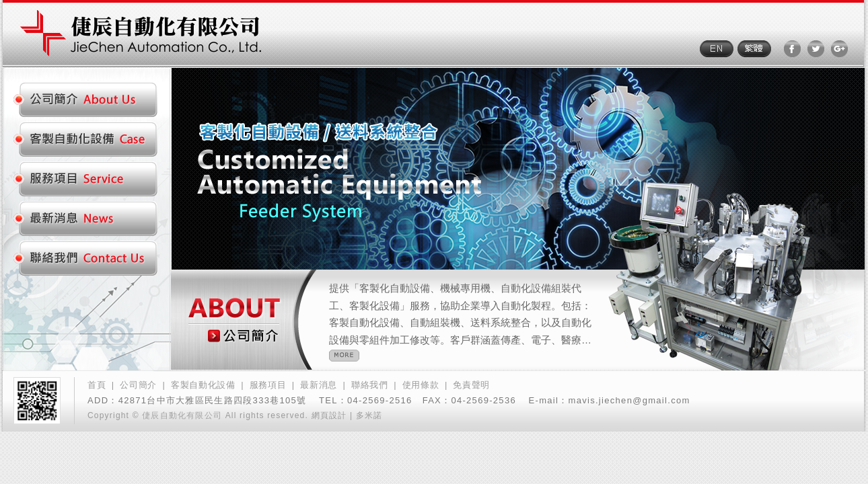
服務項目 (268, 385)
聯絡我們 (370, 385)
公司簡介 (138, 385)
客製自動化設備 (203, 385)
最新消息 (319, 385)
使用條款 (421, 385)
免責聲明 (471, 385)
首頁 (97, 385)
